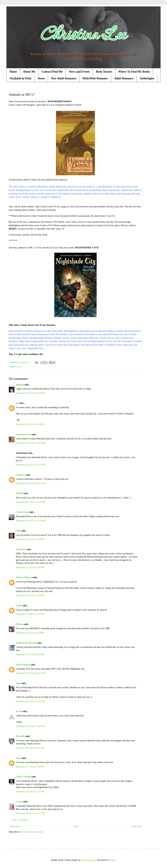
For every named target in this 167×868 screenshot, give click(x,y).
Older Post (137, 826)
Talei (18, 683)
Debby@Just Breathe (26, 643)
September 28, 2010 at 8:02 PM (30, 655)
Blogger (112, 860)
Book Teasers (104, 72)
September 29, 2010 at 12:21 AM (31, 673)
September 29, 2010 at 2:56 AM (30, 701)
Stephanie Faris (23, 434)
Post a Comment (20, 820)
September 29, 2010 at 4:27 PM (30, 813)
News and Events (79, 72)
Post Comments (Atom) (32, 832)
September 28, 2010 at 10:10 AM (31, 465)
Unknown (21, 475)
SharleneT (21, 549)
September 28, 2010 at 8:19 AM (30, 393)
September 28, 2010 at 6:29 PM (30, 633)
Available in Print (21, 78)
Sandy (19, 606)
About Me (29, 72)
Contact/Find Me (52, 72)
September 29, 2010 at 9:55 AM (30, 748)
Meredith (20, 736)
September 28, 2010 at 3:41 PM (30, 567)
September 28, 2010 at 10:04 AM (31, 443)
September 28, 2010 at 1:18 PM (30, 539)
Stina (18, 758)
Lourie (19, 802)
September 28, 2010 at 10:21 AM (31, 483)
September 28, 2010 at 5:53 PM (30, 614)
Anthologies (147, 78)
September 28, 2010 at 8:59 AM (30, 424)
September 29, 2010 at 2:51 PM (30, 792)
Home (13, 72)
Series (41, 78)
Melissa (20, 624)
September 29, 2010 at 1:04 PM (30, 767)
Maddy (19, 493)
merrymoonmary (89, 860)
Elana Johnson (23, 665)
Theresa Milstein (24, 577)
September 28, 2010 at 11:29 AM (31, 521)
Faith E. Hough (23, 777)
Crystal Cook (22, 512)
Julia (18, 531)
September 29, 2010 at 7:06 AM (30, 726)
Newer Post (15, 826)
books (19, 367)
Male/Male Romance (95, 78)
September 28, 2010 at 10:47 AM (31, 502)
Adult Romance (124, 78)
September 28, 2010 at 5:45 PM (30, 595)
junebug (20, 385)
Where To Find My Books (134, 72)
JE (17, 403)
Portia (19, 711)
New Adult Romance (64, 78)
